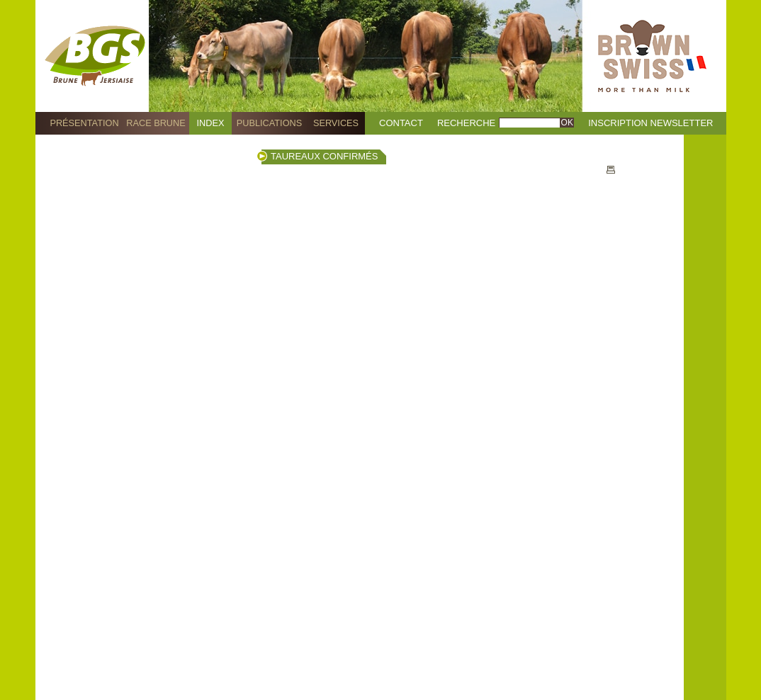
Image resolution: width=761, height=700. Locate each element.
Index (211, 123)
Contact (401, 123)
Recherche (466, 123)
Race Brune (156, 123)
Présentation (84, 123)
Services (336, 123)
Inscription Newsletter (650, 123)
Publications (269, 123)
